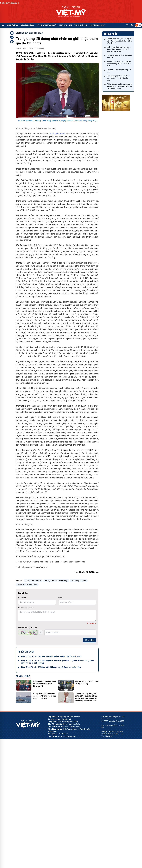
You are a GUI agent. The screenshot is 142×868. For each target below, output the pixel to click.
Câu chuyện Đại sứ (65, 25)
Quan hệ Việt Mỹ (13, 25)
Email (61, 598)
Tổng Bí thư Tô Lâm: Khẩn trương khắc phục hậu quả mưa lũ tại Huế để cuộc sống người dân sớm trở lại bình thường (58, 662)
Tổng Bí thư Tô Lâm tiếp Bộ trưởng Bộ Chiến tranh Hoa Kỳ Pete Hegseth (51, 656)
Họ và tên (22, 598)
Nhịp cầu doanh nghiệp (97, 25)
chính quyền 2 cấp (79, 581)
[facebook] (12, 33)
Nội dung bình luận (26, 608)
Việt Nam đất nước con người (47, 25)
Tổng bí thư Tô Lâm (33, 581)
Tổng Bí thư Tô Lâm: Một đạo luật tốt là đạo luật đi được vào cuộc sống (51, 667)
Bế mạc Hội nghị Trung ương (56, 581)
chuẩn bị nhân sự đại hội (27, 585)
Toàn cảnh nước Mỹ (27, 25)
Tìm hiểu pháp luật (81, 25)
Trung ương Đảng (57, 134)
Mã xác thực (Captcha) (28, 627)
